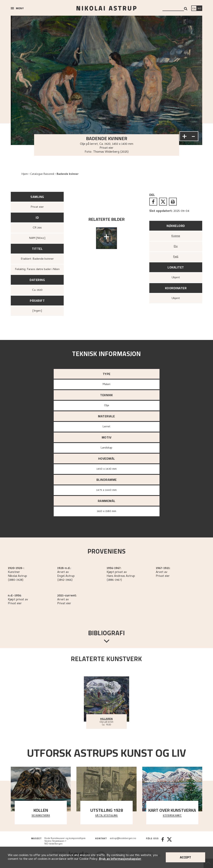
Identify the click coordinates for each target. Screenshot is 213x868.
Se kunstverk (41, 815)
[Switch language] (194, 9)
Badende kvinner (68, 174)
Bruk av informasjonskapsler (120, 859)
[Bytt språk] (199, 9)
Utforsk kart (172, 815)
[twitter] (163, 202)
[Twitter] (169, 841)
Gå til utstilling (106, 815)
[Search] (186, 9)
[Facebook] (163, 841)
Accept (185, 857)
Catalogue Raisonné (42, 174)
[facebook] (153, 202)
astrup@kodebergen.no (123, 839)
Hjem (25, 174)
